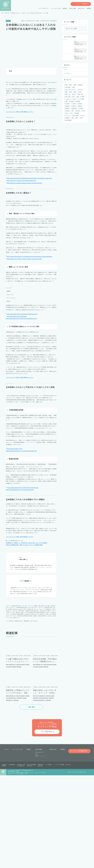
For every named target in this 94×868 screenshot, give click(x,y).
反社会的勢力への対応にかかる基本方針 (21, 858)
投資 (72, 111)
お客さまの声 (81, 8)
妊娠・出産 (80, 94)
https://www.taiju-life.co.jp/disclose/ (18, 382)
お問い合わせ (68, 857)
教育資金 (80, 85)
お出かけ (80, 90)
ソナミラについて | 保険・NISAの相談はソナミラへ (19, 122)
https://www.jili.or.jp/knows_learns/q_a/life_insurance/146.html (26, 325)
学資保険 (73, 106)
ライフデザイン (68, 73)
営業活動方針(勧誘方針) (4, 858)
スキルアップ (68, 99)
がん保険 (73, 104)
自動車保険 (74, 108)
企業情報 (89, 8)
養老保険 (67, 108)
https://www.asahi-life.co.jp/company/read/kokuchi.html (23, 384)
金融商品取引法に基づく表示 (41, 858)
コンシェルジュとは (56, 8)
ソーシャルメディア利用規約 (59, 857)
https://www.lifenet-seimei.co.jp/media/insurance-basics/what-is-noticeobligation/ (31, 322)
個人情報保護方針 (12, 857)
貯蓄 (66, 85)
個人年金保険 (68, 116)
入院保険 (81, 108)
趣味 (78, 97)
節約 (70, 85)
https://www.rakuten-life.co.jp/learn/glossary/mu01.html (24, 580)
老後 (74, 99)
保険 (66, 101)
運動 (66, 92)
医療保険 (78, 101)
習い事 (80, 92)
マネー (8, 21)
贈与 (70, 118)
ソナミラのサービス (44, 8)
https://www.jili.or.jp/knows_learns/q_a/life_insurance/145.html (26, 221)
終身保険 (80, 104)
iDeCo (67, 113)
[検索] (85, 28)
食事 (70, 92)
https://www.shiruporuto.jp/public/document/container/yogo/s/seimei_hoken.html (32, 216)
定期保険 (67, 106)
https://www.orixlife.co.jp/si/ (15, 542)
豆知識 (82, 97)
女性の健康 (68, 87)
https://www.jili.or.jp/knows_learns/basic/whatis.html (23, 219)
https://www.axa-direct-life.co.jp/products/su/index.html (23, 544)
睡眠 (75, 92)
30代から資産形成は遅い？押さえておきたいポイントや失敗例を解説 (24, 638)
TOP (3, 13)
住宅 (73, 97)
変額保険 (82, 116)
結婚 (73, 87)
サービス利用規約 (48, 857)
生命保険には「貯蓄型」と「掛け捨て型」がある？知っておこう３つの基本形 (26, 636)
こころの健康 (81, 99)
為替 (75, 118)
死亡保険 (67, 104)
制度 (75, 85)
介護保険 (67, 111)
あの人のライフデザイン (71, 90)
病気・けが (68, 94)
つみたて (75, 116)
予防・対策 (68, 97)
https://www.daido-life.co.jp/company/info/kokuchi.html (24, 379)
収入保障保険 (81, 118)
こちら (21, 864)
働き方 (74, 94)
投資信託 (78, 111)
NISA (83, 111)
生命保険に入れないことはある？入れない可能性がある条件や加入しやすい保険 (30, 13)
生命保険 (71, 101)
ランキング (83, 113)
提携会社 (65, 8)
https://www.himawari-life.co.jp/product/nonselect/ (21, 582)
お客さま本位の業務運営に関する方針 (31, 858)
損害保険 (80, 106)
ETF (71, 113)
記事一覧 (7, 13)
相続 (66, 118)
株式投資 (76, 113)
